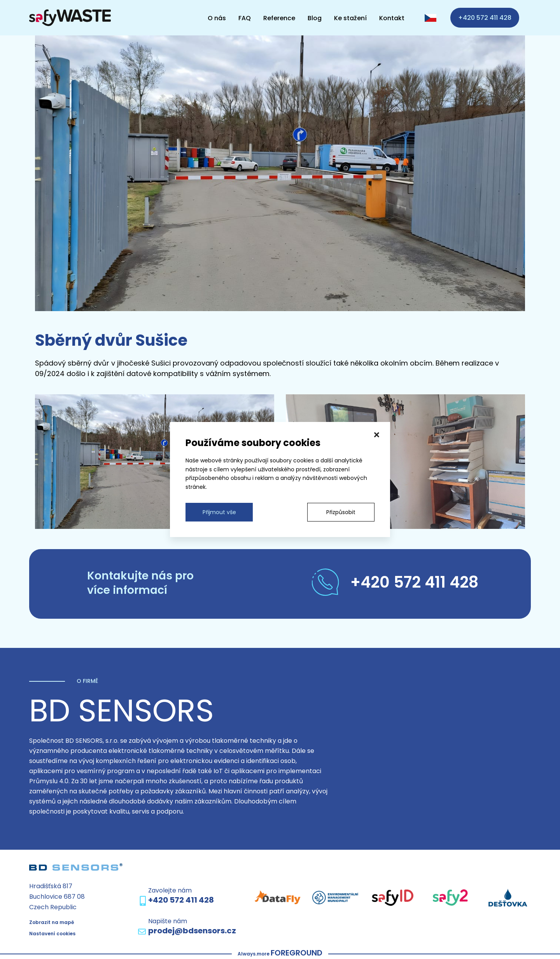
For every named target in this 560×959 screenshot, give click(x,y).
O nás (217, 18)
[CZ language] (430, 18)
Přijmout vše (219, 512)
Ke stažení (350, 18)
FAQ (245, 18)
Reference (279, 18)
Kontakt (392, 18)
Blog (315, 18)
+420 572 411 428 (485, 18)
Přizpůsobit (341, 512)
